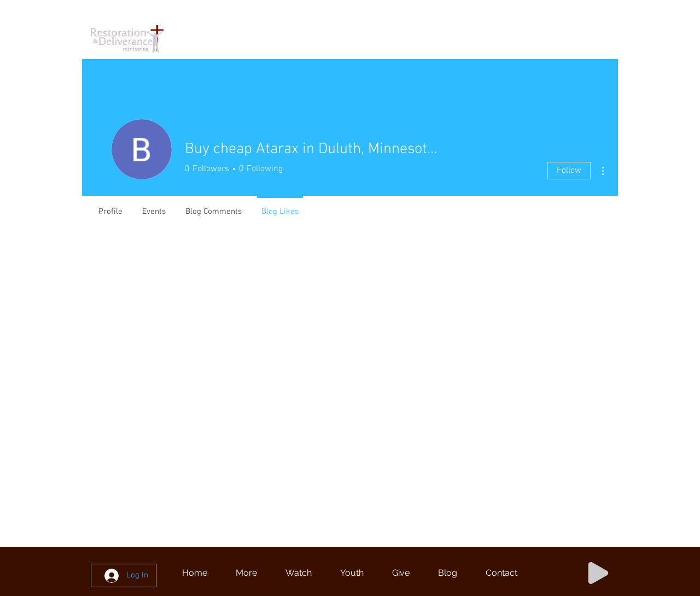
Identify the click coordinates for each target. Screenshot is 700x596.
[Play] (598, 573)
